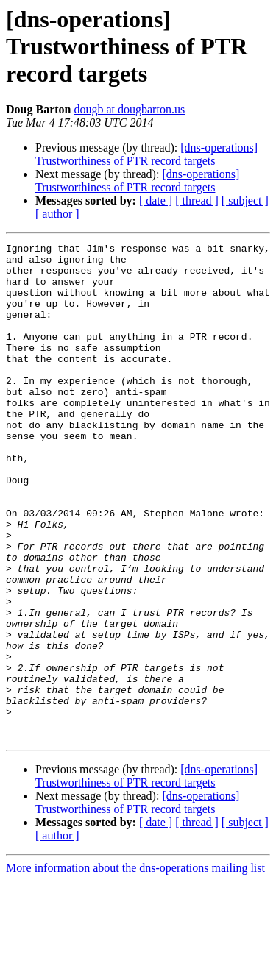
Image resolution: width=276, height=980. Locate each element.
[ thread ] (197, 200)
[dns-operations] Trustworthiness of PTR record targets (146, 154)
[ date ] (156, 200)
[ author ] (57, 214)
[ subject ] (245, 200)
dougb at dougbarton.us (129, 109)
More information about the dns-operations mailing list (135, 967)
